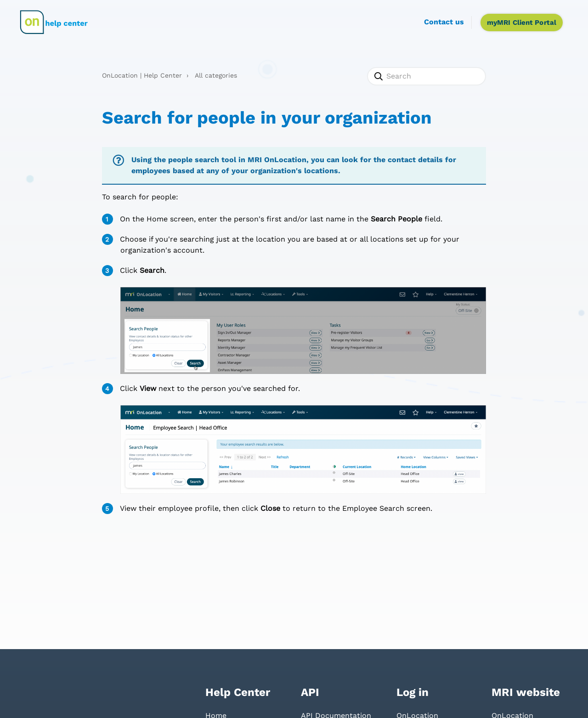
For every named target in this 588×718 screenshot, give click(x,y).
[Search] (427, 76)
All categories (216, 75)
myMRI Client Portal (522, 23)
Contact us (444, 22)
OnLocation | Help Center (142, 75)
